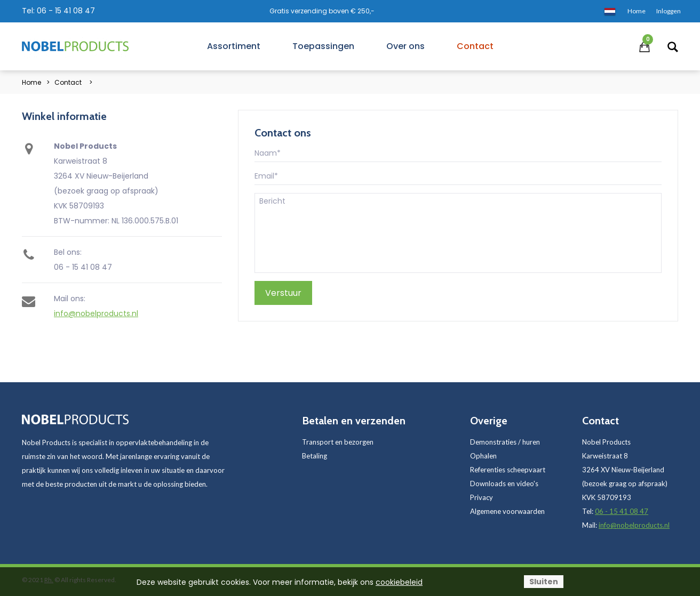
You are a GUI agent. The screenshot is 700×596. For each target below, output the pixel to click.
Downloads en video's (504, 484)
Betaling (315, 456)
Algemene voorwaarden (507, 511)
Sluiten (544, 582)
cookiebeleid (399, 582)
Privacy (482, 497)
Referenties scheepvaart (508, 470)
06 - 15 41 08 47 (66, 11)
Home (31, 82)
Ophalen (483, 456)
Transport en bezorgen (338, 442)
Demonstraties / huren (505, 442)
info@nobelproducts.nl (96, 313)
